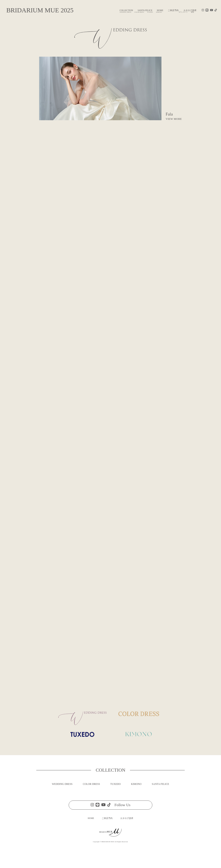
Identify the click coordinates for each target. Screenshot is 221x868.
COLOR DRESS (91, 784)
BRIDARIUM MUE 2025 (40, 10)
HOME (160, 10)
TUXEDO (116, 784)
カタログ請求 (127, 818)
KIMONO (136, 784)
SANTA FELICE (145, 10)
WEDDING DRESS (62, 784)
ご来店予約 (173, 10)
